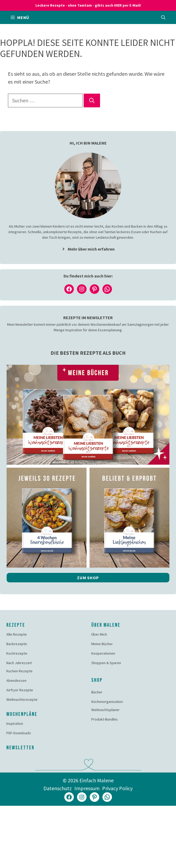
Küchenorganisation (107, 702)
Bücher (97, 692)
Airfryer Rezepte (20, 690)
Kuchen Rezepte (19, 671)
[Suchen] (92, 100)
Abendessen (16, 680)
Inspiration (15, 723)
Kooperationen (103, 653)
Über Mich (99, 634)
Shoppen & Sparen (106, 663)
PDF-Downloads (19, 733)
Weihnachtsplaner (105, 710)
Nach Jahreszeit (19, 663)
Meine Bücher (102, 644)
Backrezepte (17, 644)
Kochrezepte (17, 653)
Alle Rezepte (17, 634)
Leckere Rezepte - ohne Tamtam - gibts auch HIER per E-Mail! (88, 5)
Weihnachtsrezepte (22, 699)
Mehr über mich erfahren (91, 249)
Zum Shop (88, 578)
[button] (163, 17)
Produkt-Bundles (105, 719)
